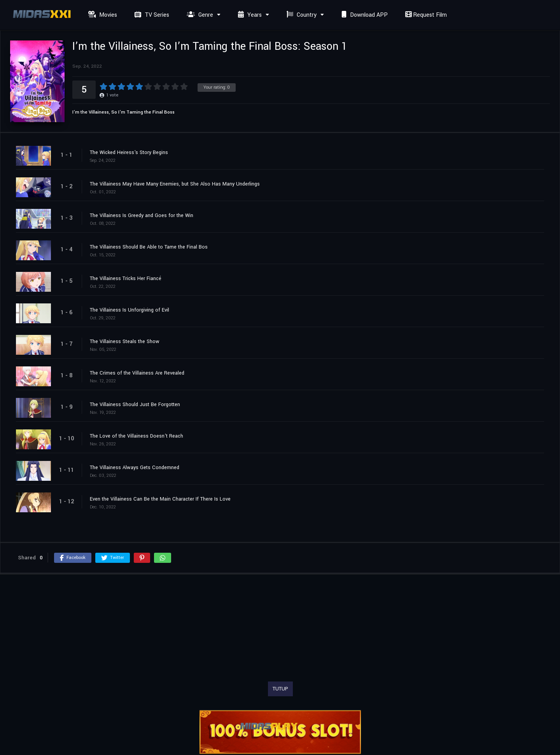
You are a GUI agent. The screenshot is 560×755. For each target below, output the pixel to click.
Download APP (364, 15)
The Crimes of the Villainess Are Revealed (137, 373)
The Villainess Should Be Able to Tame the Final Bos (149, 247)
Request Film (425, 15)
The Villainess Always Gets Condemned (135, 468)
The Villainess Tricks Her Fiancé (126, 279)
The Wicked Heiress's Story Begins (129, 152)
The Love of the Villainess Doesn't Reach (136, 436)
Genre (199, 15)
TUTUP (280, 689)
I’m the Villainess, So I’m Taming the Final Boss (123, 112)
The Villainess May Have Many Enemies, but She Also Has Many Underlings (175, 184)
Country (301, 15)
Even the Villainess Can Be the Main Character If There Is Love (160, 499)
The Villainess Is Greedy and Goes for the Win (142, 215)
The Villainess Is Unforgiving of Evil (129, 310)
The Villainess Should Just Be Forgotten (135, 405)
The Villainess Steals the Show (125, 342)
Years (249, 15)
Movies (102, 15)
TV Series (151, 15)
